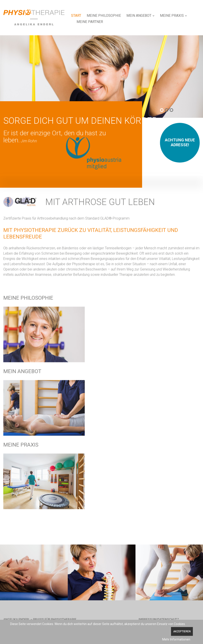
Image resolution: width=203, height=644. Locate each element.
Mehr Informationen (176, 639)
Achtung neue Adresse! (180, 142)
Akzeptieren (182, 631)
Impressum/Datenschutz (159, 620)
